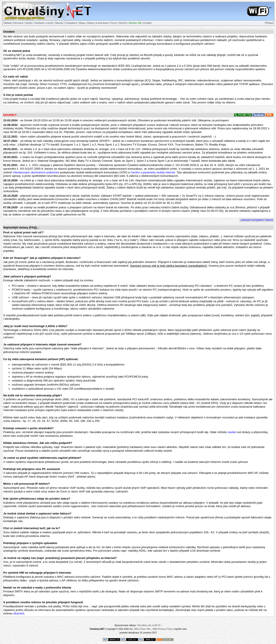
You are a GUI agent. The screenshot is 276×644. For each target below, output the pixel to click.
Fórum (113, 23)
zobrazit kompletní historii (257, 220)
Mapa (82, 23)
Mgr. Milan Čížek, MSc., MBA (143, 629)
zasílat (232, 432)
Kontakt (147, 23)
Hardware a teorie (44, 23)
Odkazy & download (97, 23)
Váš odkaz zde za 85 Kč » (149, 625)
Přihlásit (269, 23)
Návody (59, 23)
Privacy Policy (166, 629)
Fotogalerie (71, 23)
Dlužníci (123, 23)
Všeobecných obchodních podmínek (36, 172)
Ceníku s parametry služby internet (153, 172)
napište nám (180, 629)
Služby (29, 23)
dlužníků (19, 613)
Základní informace (13, 23)
